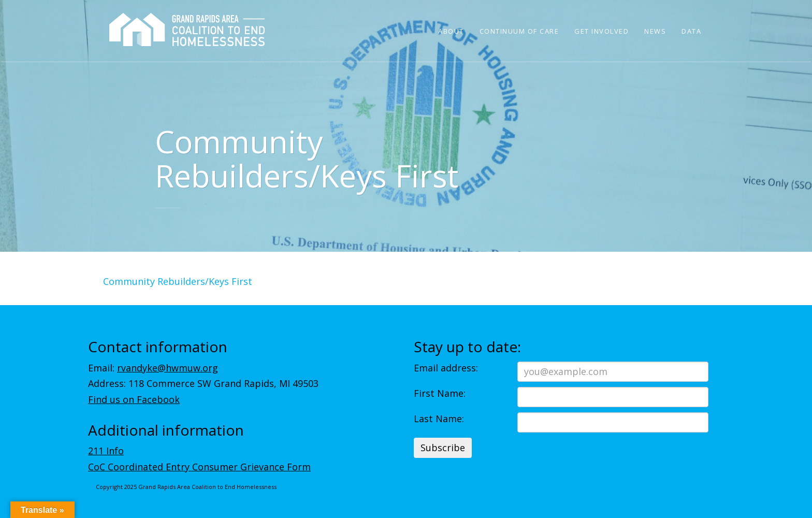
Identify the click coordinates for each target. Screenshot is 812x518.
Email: (153, 368)
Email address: (446, 368)
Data (691, 31)
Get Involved (601, 31)
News (655, 31)
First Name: (440, 393)
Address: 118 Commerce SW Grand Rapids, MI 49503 (203, 383)
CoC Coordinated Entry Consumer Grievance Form (199, 467)
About (451, 31)
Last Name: (439, 419)
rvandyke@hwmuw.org (168, 368)
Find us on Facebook (134, 399)
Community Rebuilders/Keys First (178, 281)
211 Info (106, 451)
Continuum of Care (519, 31)
